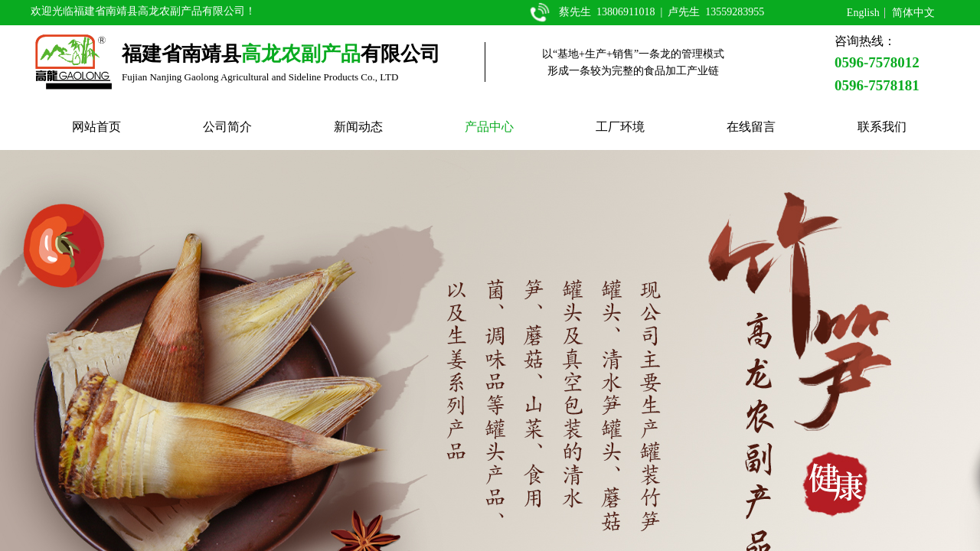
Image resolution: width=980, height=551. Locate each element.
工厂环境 (620, 127)
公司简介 (227, 127)
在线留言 (751, 127)
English (863, 13)
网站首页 (96, 127)
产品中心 (489, 127)
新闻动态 (358, 127)
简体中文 (913, 13)
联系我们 (882, 127)
